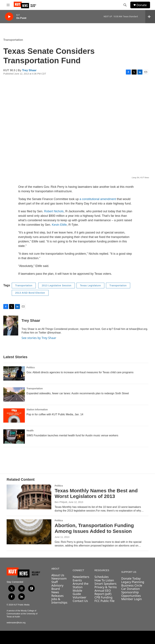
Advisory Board (57, 587)
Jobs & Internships (59, 601)
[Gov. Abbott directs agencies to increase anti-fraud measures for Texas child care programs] (14, 373)
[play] (9, 17)
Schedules (102, 577)
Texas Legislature (90, 285)
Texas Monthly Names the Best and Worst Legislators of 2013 (96, 493)
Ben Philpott (61, 502)
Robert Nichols (54, 211)
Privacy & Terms (106, 587)
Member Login (131, 599)
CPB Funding (103, 597)
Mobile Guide (77, 592)
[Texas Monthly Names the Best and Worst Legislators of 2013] (29, 497)
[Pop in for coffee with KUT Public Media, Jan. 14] (14, 415)
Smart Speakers (105, 584)
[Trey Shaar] (11, 326)
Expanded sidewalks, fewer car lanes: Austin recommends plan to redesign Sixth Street (78, 393)
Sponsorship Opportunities (131, 594)
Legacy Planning (133, 582)
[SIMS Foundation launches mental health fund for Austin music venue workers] (14, 437)
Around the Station (81, 585)
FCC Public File (105, 601)
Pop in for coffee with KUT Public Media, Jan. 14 (55, 414)
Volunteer (79, 597)
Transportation (13, 40)
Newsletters (81, 577)
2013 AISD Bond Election (30, 293)
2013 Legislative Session (57, 285)
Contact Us (80, 601)
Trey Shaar (29, 70)
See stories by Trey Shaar (39, 338)
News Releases (57, 594)
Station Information (37, 410)
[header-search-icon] (125, 5)
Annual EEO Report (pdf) (103, 592)
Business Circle (132, 585)
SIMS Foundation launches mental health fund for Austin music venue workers (72, 435)
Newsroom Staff (59, 580)
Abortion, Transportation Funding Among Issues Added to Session (94, 528)
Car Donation (130, 589)
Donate (142, 5)
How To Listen (104, 580)
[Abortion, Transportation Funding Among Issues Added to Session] (29, 532)
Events (77, 580)
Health (30, 431)
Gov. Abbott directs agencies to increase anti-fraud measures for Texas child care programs (80, 372)
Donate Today (131, 578)
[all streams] (150, 17)
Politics (31, 367)
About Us (58, 575)
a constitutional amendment (98, 199)
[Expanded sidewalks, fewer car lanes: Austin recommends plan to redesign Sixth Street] (14, 394)
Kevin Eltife (59, 225)
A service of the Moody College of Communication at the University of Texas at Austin (22, 614)
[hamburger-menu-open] (8, 5)
